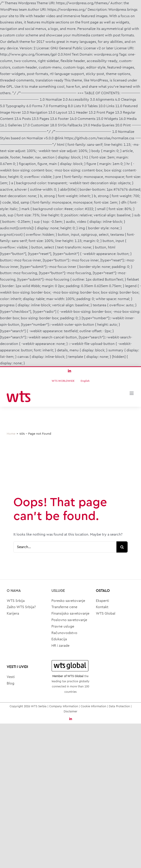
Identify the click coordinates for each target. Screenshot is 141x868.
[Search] (122, 547)
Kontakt (102, 607)
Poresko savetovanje (68, 601)
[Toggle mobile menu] (132, 393)
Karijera (13, 613)
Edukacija (59, 639)
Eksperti (102, 601)
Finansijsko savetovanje (70, 613)
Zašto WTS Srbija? (21, 607)
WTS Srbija (16, 601)
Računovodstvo (64, 633)
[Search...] (65, 547)
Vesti (11, 677)
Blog (11, 683)
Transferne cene (64, 607)
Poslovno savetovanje (69, 620)
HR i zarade (60, 646)
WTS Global (106, 613)
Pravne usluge (63, 626)
